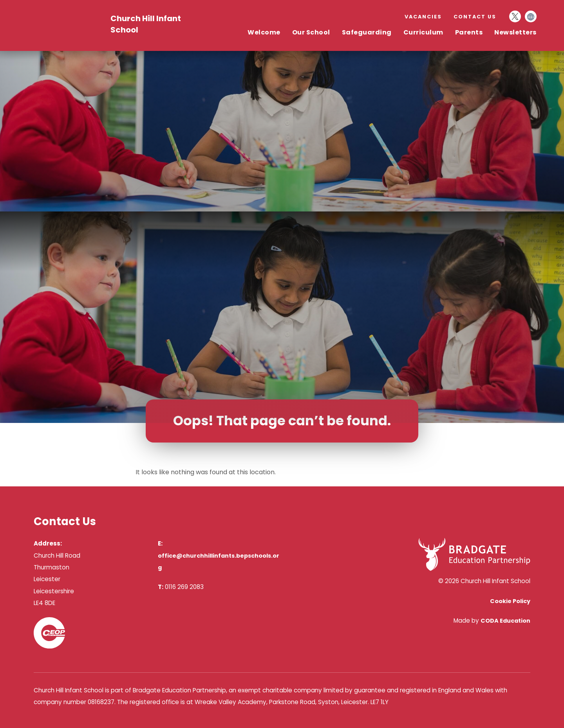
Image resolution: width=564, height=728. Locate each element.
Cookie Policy (510, 601)
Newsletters (515, 32)
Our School (311, 32)
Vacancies (423, 17)
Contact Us (475, 17)
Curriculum (423, 32)
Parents (469, 32)
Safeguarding (367, 32)
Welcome (264, 32)
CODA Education (505, 621)
